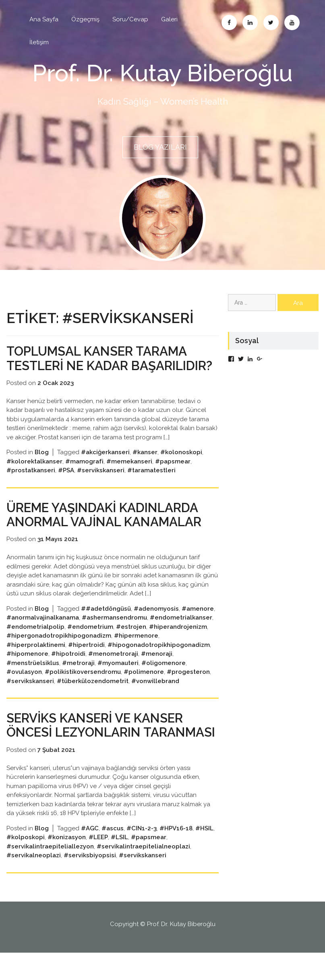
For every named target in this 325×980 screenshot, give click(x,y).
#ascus (113, 856)
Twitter (271, 23)
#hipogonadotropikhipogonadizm (159, 658)
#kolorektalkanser (34, 475)
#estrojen (131, 640)
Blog (42, 465)
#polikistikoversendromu (83, 685)
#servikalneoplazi (34, 883)
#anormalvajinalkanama (43, 631)
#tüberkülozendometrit (93, 694)
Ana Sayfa (44, 19)
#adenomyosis (156, 622)
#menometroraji (113, 667)
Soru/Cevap (130, 19)
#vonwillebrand (155, 694)
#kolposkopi (26, 865)
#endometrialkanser (181, 631)
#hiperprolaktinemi (36, 658)
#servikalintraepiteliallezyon (50, 874)
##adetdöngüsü (106, 622)
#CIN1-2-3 (142, 856)
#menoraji (157, 667)
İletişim (39, 42)
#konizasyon (67, 865)
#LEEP (98, 865)
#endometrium (90, 640)
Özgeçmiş (85, 19)
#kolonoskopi (181, 465)
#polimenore (144, 685)
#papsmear (173, 475)
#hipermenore (136, 649)
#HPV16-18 (176, 856)
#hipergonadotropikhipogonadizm (59, 649)
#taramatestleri (151, 484)
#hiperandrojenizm (178, 640)
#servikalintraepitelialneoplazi (143, 874)
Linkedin (250, 23)
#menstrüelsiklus (33, 676)
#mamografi (84, 475)
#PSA (66, 484)
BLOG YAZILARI (160, 147)
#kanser (145, 465)
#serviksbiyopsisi (90, 883)
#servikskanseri (101, 484)
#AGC (90, 856)
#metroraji (78, 676)
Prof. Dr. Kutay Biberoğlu (162, 73)
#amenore (198, 622)
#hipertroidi (86, 658)
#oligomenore (164, 676)
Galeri (169, 19)
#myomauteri (118, 676)
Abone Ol (292, 23)
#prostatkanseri (31, 484)
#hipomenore (27, 667)
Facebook (229, 23)
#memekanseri (129, 475)
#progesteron (188, 685)
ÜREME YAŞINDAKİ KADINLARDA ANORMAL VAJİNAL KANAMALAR (110, 528)
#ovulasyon (24, 685)
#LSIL (119, 865)
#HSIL (204, 856)
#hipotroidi (68, 667)
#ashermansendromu (114, 631)
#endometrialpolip (35, 640)
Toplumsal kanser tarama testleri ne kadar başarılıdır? (102, 364)
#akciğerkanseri (105, 465)
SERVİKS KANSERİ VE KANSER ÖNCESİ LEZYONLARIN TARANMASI (101, 745)
